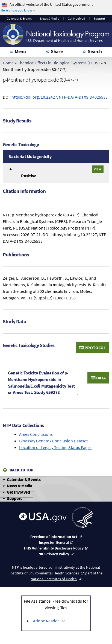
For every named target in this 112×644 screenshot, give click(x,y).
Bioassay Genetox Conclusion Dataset (53, 441)
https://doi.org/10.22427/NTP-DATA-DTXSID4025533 (60, 97)
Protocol (92, 348)
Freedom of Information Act (54, 537)
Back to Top (21, 470)
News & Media (50, 19)
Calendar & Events (24, 479)
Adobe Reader (46, 621)
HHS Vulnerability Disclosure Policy (54, 548)
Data (98, 378)
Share (57, 51)
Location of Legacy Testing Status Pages (55, 447)
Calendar (19, 19)
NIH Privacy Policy (54, 554)
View (98, 169)
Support (99, 19)
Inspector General (54, 542)
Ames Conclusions (36, 434)
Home (8, 63)
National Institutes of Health (54, 579)
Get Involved (76, 19)
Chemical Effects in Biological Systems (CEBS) (59, 63)
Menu (20, 51)
